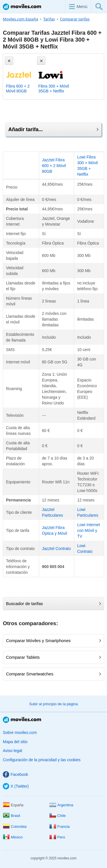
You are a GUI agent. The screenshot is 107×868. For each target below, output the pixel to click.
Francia (59, 827)
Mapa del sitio (15, 742)
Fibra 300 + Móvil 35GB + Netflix (54, 89)
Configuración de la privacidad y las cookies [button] (42, 760)
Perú (57, 837)
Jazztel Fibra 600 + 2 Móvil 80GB (54, 166)
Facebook (15, 774)
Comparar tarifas (75, 19)
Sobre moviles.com (20, 733)
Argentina (61, 805)
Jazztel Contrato (56, 549)
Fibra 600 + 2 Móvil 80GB (18, 89)
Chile (58, 816)
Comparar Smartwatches (53, 674)
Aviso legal (12, 751)
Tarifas (49, 19)
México (13, 837)
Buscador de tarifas (53, 603)
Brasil (12, 816)
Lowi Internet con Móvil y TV (88, 530)
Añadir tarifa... (53, 129)
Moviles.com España (20, 19)
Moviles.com (22, 7)
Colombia (15, 827)
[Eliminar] (9, 61)
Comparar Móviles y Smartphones (53, 641)
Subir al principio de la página (53, 704)
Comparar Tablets (53, 657)
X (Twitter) (16, 786)
